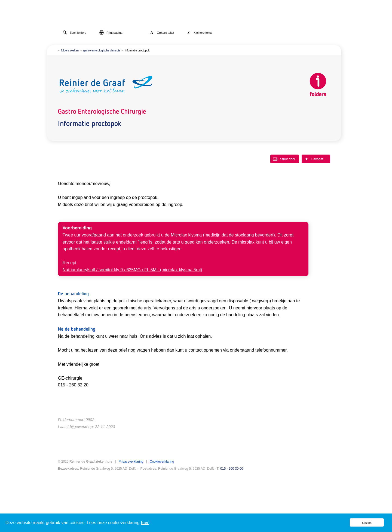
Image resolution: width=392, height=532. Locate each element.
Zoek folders (74, 32)
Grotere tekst (162, 32)
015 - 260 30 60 (232, 469)
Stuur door (284, 159)
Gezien (367, 523)
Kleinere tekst (199, 32)
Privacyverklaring (131, 462)
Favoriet (314, 159)
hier (145, 523)
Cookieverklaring (162, 462)
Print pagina (111, 32)
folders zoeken (70, 50)
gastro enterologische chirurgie (102, 50)
